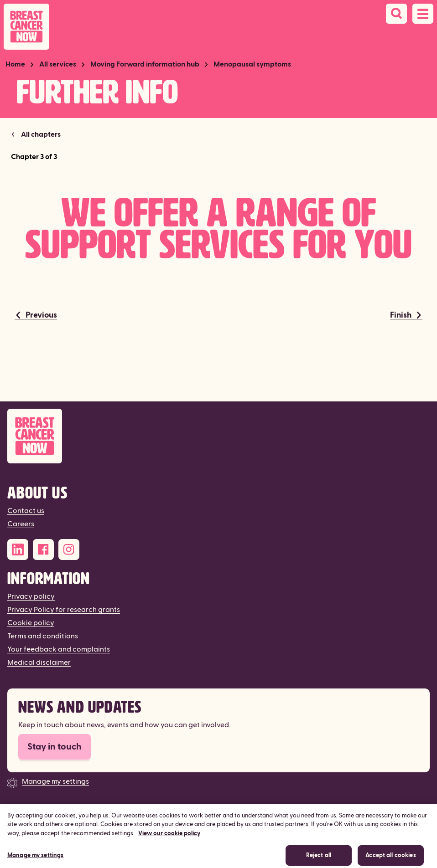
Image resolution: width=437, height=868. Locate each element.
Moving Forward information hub (145, 64)
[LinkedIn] (18, 550)
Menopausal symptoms (252, 64)
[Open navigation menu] (423, 14)
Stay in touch (55, 747)
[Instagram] (69, 550)
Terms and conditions (43, 636)
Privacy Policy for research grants (64, 610)
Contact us (26, 511)
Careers (21, 524)
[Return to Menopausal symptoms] (36, 135)
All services (58, 64)
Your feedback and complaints (59, 649)
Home (15, 64)
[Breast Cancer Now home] (26, 27)
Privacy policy (31, 596)
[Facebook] (43, 550)
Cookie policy (31, 623)
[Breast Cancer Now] (218, 436)
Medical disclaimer (39, 663)
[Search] (396, 14)
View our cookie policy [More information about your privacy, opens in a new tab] (169, 838)
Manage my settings (55, 781)
